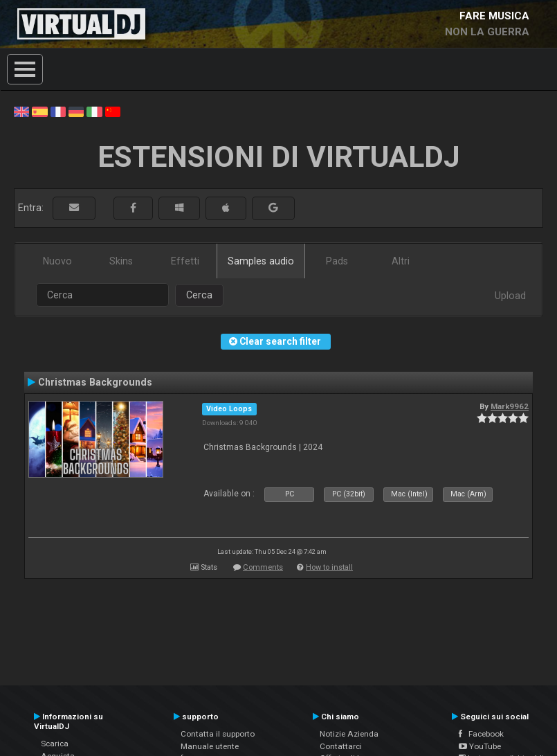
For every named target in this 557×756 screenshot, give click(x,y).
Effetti (185, 261)
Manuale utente (210, 746)
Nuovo (57, 261)
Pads (337, 261)
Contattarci (341, 746)
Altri (401, 261)
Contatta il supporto (218, 734)
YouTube (480, 746)
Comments (263, 567)
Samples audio (261, 261)
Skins (121, 261)
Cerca (199, 295)
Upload (510, 296)
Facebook (481, 734)
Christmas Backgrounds (95, 382)
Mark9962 (510, 406)
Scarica (55, 744)
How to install (329, 567)
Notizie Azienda (349, 734)
